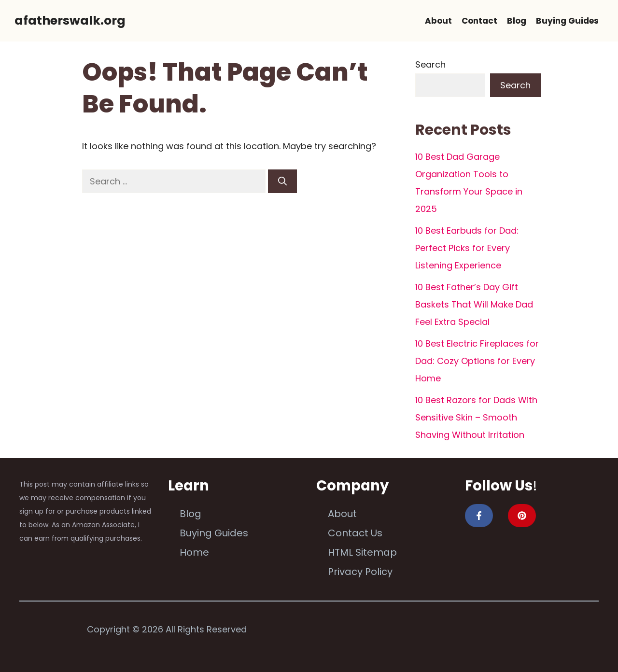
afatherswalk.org (70, 21)
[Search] (282, 181)
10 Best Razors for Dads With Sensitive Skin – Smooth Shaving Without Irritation (476, 417)
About (438, 21)
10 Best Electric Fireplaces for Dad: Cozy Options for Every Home (477, 361)
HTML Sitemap (362, 552)
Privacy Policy (360, 572)
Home (194, 552)
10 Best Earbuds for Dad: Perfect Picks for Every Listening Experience (467, 248)
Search (430, 64)
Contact (479, 21)
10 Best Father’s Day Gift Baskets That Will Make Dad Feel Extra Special (474, 304)
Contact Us (355, 533)
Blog (517, 21)
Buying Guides (567, 21)
